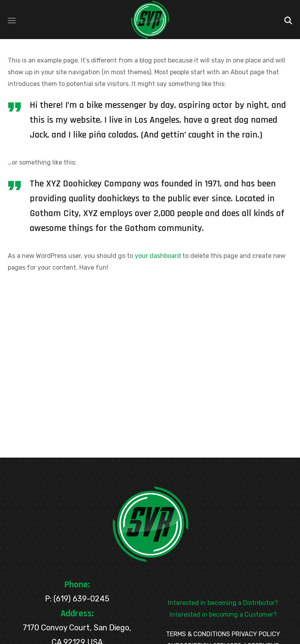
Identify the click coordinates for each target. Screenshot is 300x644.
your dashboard (158, 256)
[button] (288, 20)
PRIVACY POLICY (256, 634)
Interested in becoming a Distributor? (223, 603)
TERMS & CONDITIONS (198, 634)
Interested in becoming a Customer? (223, 614)
